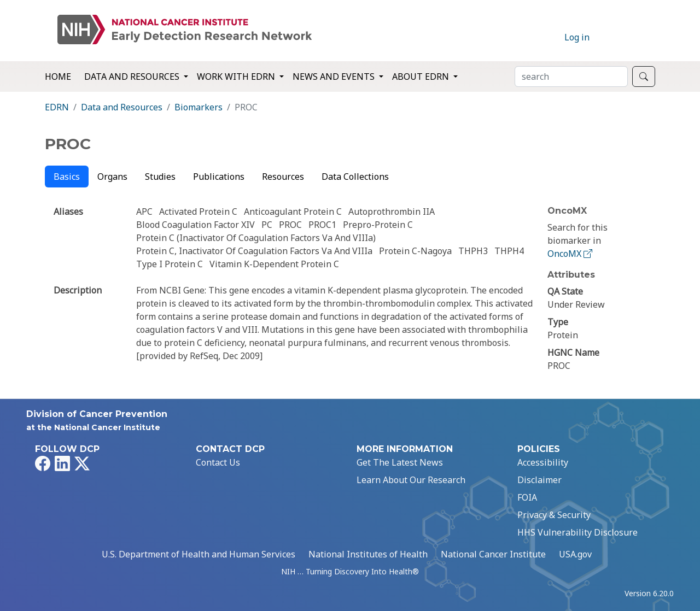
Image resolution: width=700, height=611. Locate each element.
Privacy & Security (554, 515)
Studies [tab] (160, 177)
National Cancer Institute (493, 554)
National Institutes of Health (368, 554)
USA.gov (575, 554)
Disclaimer (539, 480)
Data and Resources (122, 107)
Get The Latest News (400, 462)
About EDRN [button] (422, 77)
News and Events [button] (335, 77)
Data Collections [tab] (355, 177)
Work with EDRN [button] (237, 77)
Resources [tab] (283, 177)
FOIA (527, 497)
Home (58, 77)
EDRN (57, 107)
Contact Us (218, 462)
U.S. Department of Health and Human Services (199, 554)
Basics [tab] (67, 177)
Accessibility (543, 462)
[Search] (571, 77)
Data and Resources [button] (133, 77)
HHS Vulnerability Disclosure (577, 532)
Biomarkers (199, 107)
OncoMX (571, 254)
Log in (577, 37)
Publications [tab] (219, 177)
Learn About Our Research (411, 480)
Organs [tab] (112, 177)
